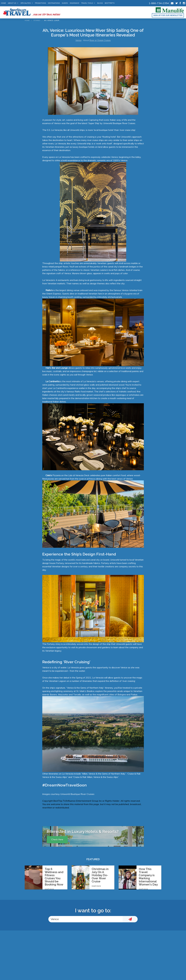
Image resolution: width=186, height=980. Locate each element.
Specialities (26, 3)
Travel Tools (87, 3)
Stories (37, 20)
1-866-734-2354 (159, 3)
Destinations (54, 3)
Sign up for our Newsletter (168, 15)
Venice (78, 40)
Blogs (100, 3)
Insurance (75, 3)
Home (3, 3)
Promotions (40, 3)
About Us (12, 3)
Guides (65, 3)
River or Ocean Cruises (100, 40)
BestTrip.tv (110, 3)
